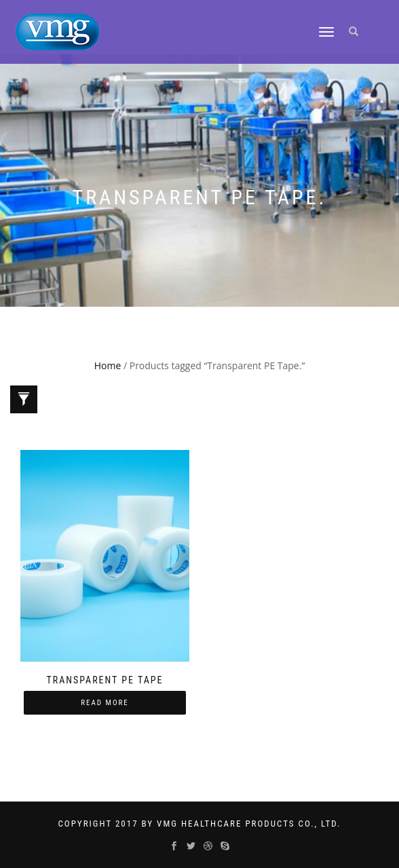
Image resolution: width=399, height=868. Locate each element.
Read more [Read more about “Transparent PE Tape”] (105, 703)
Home (108, 365)
